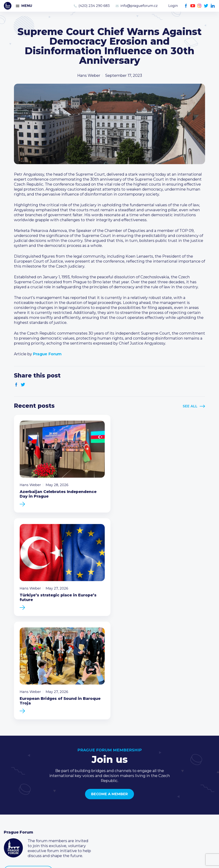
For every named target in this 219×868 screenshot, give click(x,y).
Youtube (193, 6)
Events (10, 797)
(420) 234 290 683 (94, 6)
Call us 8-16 (157, 791)
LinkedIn (213, 6)
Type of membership (95, 797)
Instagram (199, 6)
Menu (27, 6)
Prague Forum (8, 6)
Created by (109, 861)
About (10, 821)
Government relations (25, 815)
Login (173, 6)
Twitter (206, 6)
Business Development (26, 809)
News (9, 791)
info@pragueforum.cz (139, 6)
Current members (93, 791)
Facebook (186, 6)
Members (13, 803)
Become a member (109, 686)
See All (190, 406)
